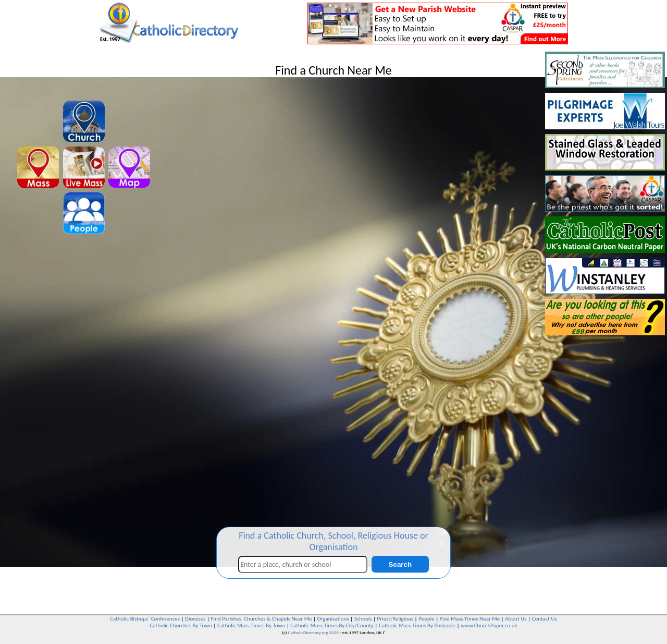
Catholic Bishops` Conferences (145, 619)
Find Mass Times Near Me (470, 619)
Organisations (333, 619)
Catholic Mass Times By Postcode (417, 625)
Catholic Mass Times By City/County (332, 625)
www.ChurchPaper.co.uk (489, 625)
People (427, 619)
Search (400, 564)
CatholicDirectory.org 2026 (313, 632)
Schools (363, 619)
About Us (516, 619)
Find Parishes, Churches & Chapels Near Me (261, 619)
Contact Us (544, 619)
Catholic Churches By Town (181, 625)
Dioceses (195, 619)
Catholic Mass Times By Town (251, 625)
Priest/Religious (396, 619)
